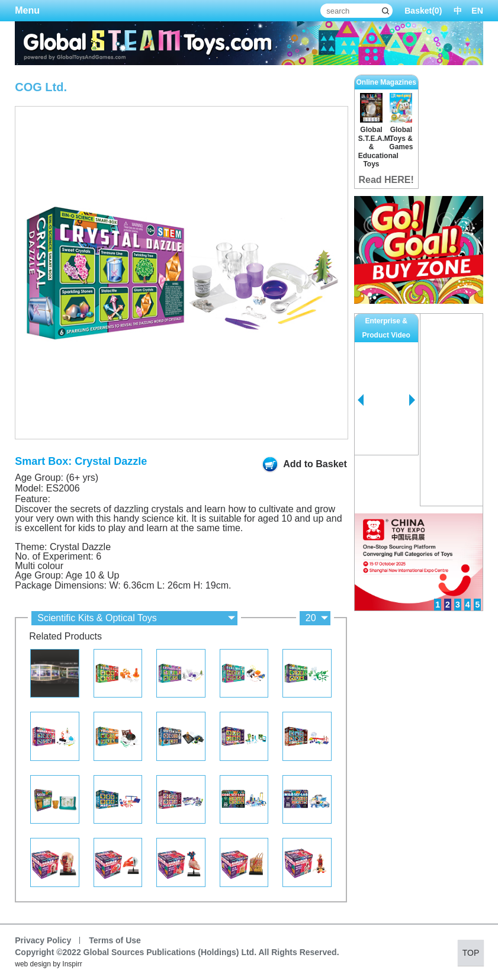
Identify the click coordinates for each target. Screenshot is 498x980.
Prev (361, 400)
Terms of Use (115, 940)
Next (412, 400)
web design (33, 964)
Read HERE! (386, 180)
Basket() (423, 11)
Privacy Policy (43, 940)
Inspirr (72, 964)
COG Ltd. (41, 87)
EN (477, 11)
